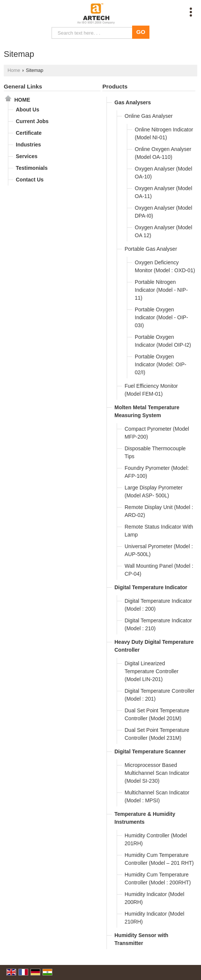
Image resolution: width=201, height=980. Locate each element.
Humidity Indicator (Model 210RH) (155, 918)
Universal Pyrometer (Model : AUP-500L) (159, 550)
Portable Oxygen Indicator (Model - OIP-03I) (161, 317)
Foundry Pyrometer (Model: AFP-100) (157, 472)
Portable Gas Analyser (151, 249)
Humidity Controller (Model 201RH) (156, 839)
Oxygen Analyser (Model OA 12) (164, 231)
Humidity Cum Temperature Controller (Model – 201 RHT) (159, 859)
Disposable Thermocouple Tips (155, 452)
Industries (28, 145)
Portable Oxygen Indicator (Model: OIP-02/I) (161, 364)
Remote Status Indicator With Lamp (159, 531)
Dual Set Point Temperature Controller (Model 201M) (157, 714)
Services (27, 156)
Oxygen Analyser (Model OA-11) (164, 192)
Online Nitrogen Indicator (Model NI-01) (164, 133)
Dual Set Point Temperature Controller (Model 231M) (157, 734)
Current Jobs (32, 121)
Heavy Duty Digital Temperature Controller (154, 646)
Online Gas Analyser (149, 116)
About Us (27, 110)
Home (14, 70)
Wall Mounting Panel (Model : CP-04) (159, 570)
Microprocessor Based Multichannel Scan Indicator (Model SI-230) (157, 773)
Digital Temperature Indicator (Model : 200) (158, 605)
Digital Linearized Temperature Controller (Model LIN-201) (152, 671)
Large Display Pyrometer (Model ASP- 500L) (154, 492)
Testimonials (32, 168)
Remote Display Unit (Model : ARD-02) (159, 511)
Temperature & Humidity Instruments (145, 818)
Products (115, 86)
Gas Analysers (133, 102)
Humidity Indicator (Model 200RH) (155, 898)
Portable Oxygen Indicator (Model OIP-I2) (163, 341)
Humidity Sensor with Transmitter (141, 939)
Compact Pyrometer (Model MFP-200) (157, 433)
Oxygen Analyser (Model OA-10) (164, 173)
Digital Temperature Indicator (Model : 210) (158, 624)
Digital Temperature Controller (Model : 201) (160, 695)
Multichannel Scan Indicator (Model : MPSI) (157, 796)
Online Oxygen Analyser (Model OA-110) (163, 153)
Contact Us (30, 180)
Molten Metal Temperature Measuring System (147, 411)
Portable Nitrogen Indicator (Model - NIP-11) (161, 290)
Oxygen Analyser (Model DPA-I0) (164, 212)
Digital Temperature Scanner (150, 751)
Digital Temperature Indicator (151, 587)
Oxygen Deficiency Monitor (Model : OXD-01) (165, 266)
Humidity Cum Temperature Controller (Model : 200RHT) (158, 879)
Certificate (29, 133)
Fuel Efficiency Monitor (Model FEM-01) (151, 390)
